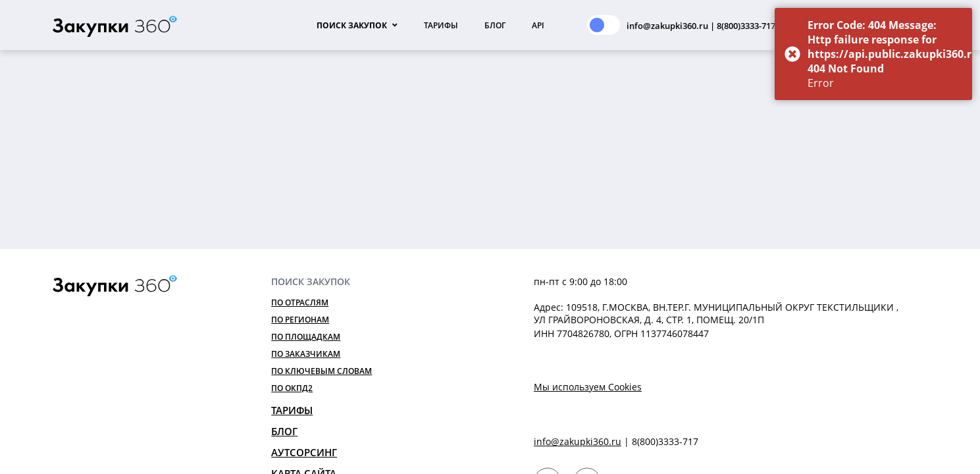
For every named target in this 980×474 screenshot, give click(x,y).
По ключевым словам (322, 371)
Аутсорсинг (304, 452)
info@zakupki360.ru (578, 441)
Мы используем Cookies (588, 387)
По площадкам (306, 337)
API (538, 25)
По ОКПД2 (292, 388)
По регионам (300, 320)
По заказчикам (306, 354)
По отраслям (300, 303)
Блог (495, 25)
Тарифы (441, 25)
